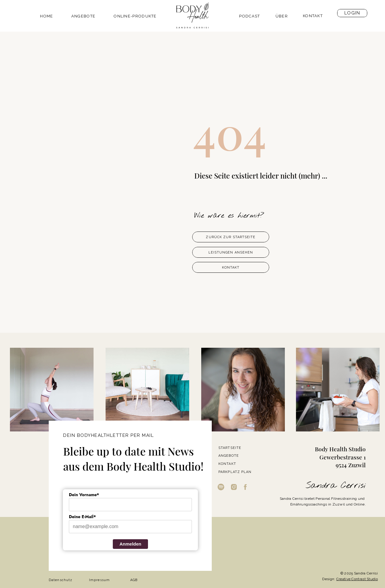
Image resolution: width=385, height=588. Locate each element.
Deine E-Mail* (82, 517)
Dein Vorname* (84, 495)
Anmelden (130, 544)
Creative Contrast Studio (357, 579)
